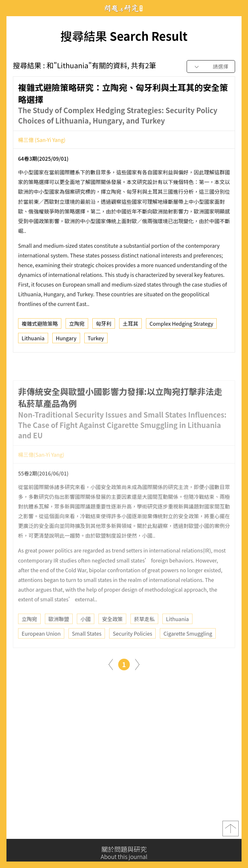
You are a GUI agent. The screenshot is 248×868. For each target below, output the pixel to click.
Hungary (66, 342)
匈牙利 (104, 327)
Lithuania (33, 342)
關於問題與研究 (124, 853)
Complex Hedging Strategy (181, 327)
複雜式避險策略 (40, 327)
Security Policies (132, 652)
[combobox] (211, 67)
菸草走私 (144, 637)
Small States (87, 652)
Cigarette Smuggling (188, 652)
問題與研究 (124, 8)
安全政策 (112, 637)
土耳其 (130, 327)
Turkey (96, 342)
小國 (86, 637)
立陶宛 (77, 327)
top (231, 833)
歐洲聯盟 (59, 637)
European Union (41, 652)
